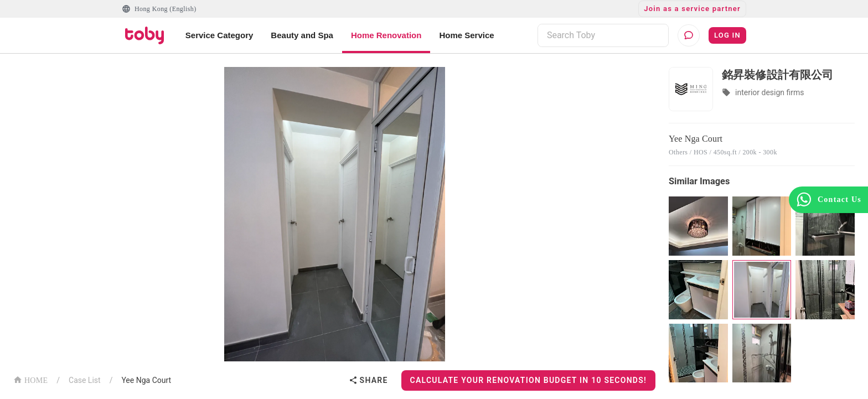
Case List (85, 380)
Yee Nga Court (146, 380)
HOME (30, 379)
